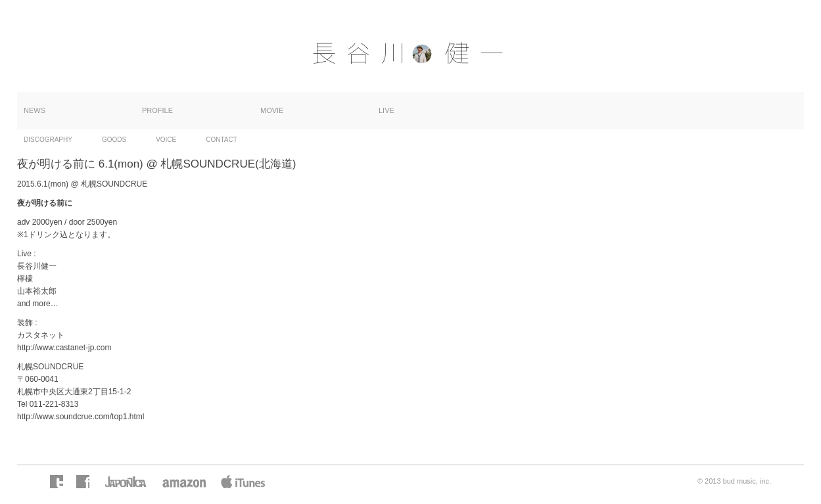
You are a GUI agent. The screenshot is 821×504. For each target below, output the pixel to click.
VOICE (166, 140)
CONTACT (222, 140)
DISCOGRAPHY (48, 140)
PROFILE (157, 110)
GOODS (114, 140)
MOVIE (272, 110)
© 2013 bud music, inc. (734, 481)
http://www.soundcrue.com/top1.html (81, 417)
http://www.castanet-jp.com (64, 348)
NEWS (35, 110)
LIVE (387, 110)
